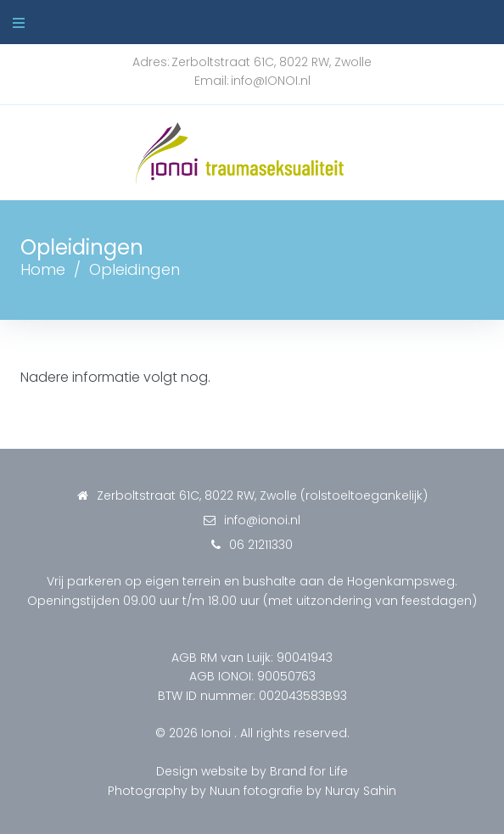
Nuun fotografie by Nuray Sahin (303, 791)
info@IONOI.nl (271, 81)
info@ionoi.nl (262, 520)
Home (43, 269)
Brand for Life (309, 771)
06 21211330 (261, 545)
